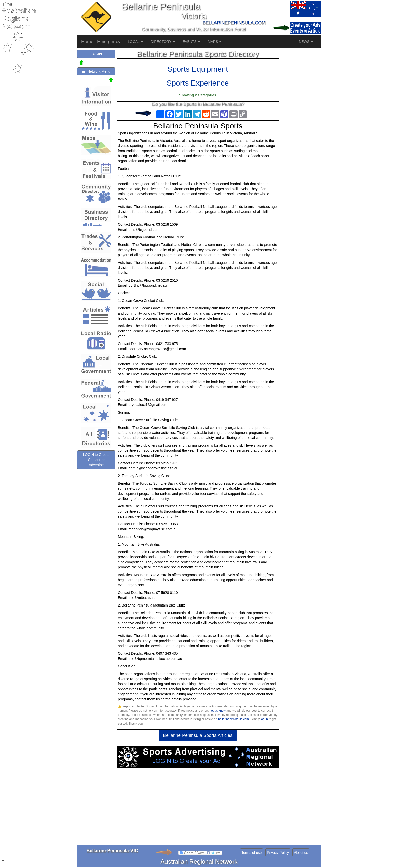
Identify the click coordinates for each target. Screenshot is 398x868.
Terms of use (252, 853)
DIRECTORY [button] (163, 42)
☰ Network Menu (96, 71)
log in (264, 719)
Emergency (109, 42)
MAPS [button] (215, 42)
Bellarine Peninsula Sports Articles (198, 735)
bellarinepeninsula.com (234, 719)
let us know (218, 711)
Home (87, 42)
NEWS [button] (306, 42)
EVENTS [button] (191, 42)
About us (301, 853)
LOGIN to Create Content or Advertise (96, 460)
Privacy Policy (278, 853)
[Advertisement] (198, 808)
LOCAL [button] (135, 42)
